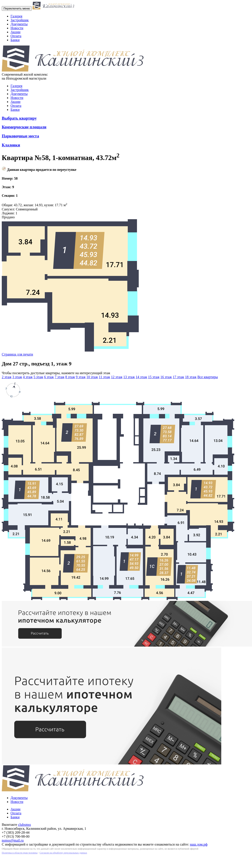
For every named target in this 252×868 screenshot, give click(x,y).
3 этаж (17, 377)
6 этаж (49, 377)
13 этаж (129, 377)
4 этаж (28, 377)
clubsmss (24, 825)
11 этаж (104, 377)
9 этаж (81, 377)
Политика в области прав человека (20, 853)
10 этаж (92, 377)
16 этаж (166, 377)
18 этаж (191, 377)
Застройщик (20, 20)
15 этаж (154, 377)
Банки (15, 40)
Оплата (16, 36)
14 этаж (141, 377)
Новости (17, 28)
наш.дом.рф (199, 844)
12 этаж (117, 377)
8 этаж (70, 377)
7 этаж (59, 377)
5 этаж (38, 377)
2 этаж (7, 377)
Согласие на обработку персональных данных (63, 853)
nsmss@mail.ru (13, 840)
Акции (15, 32)
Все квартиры (208, 377)
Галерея (16, 16)
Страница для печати (17, 354)
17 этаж (178, 377)
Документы (19, 24)
